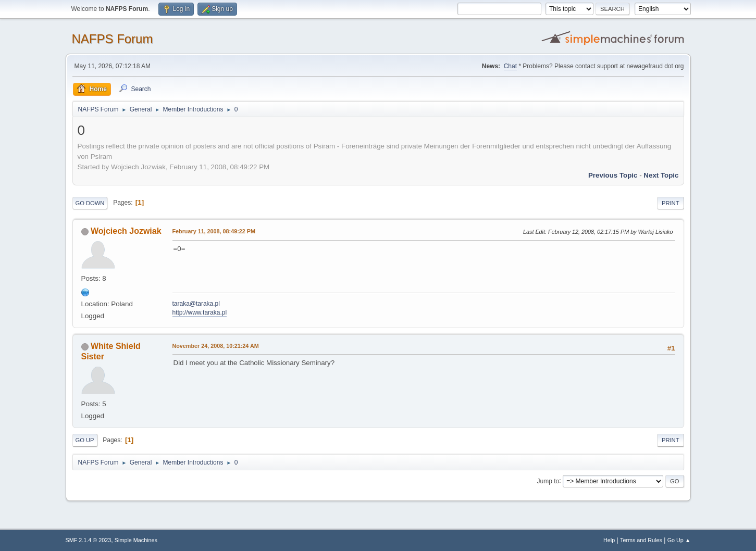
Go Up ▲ (679, 540)
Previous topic (613, 175)
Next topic (661, 175)
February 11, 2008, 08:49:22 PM (214, 231)
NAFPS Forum (113, 39)
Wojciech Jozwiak (126, 231)
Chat (510, 66)
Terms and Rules (641, 540)
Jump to (548, 481)
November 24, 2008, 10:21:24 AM (216, 346)
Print (671, 203)
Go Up (85, 440)
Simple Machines (136, 540)
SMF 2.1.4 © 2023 (89, 540)
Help (609, 540)
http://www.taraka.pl (200, 312)
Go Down (90, 203)
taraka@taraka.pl (196, 304)
